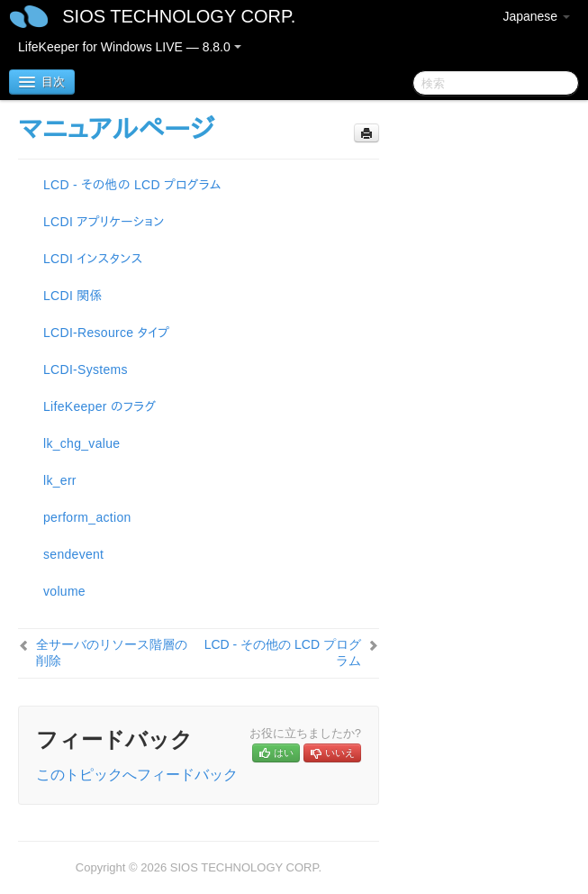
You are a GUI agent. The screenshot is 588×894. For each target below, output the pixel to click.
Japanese (536, 16)
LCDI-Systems (86, 369)
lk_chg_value (81, 443)
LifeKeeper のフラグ (100, 406)
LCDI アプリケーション (104, 222)
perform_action (87, 517)
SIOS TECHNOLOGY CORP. (179, 16)
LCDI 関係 (73, 296)
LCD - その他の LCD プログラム (132, 185)
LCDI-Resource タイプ (106, 333)
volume (64, 591)
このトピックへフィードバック (137, 775)
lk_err (60, 480)
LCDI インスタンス (93, 259)
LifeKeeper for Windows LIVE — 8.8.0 (130, 47)
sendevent (73, 554)
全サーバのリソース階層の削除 (112, 652)
